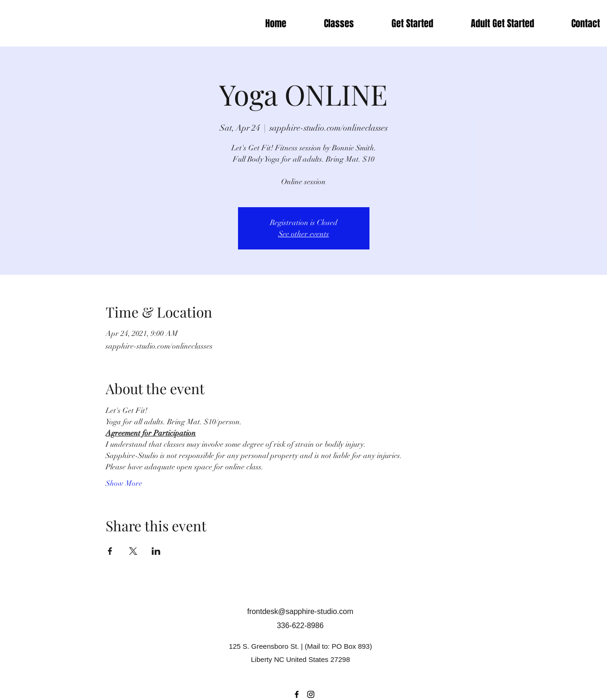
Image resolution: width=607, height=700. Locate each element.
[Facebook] (297, 694)
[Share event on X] (133, 551)
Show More (124, 483)
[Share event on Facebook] (110, 551)
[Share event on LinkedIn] (156, 551)
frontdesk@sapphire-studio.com (300, 611)
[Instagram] (311, 694)
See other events (304, 234)
